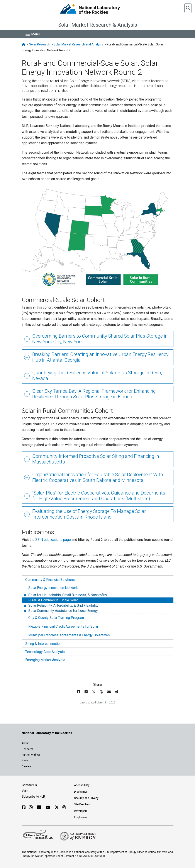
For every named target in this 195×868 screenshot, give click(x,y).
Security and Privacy (86, 798)
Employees (81, 817)
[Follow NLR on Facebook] (24, 807)
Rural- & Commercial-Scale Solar (53, 600)
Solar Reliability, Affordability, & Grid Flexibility (63, 605)
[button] (188, 8)
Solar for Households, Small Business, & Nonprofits (67, 595)
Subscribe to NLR (33, 797)
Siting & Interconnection (43, 644)
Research (28, 749)
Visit (25, 791)
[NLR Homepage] (24, 44)
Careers (27, 766)
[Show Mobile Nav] (32, 34)
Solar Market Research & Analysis (98, 25)
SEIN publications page (53, 540)
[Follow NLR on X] (57, 807)
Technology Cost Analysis (45, 652)
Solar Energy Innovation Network (53, 588)
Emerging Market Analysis (45, 660)
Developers (81, 811)
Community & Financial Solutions (50, 580)
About (25, 743)
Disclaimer (81, 792)
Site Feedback (82, 804)
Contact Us (29, 785)
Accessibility (82, 785)
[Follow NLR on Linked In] (40, 807)
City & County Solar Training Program (56, 618)
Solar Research (40, 44)
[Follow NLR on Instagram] (31, 807)
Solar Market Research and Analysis (78, 44)
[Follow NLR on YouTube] (48, 807)
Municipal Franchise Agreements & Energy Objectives (69, 635)
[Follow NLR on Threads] (64, 807)
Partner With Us (31, 755)
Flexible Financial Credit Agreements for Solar (63, 626)
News (25, 760)
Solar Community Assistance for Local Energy (63, 611)
